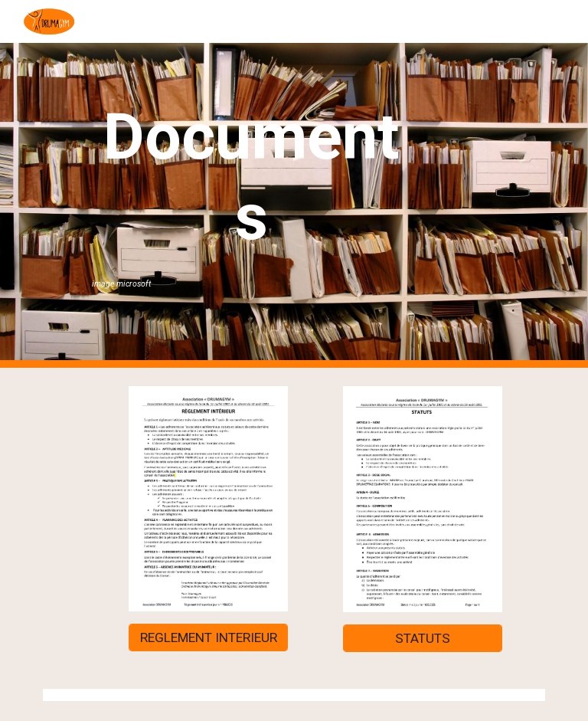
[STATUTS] (422, 639)
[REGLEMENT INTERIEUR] (208, 637)
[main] (251, 195)
